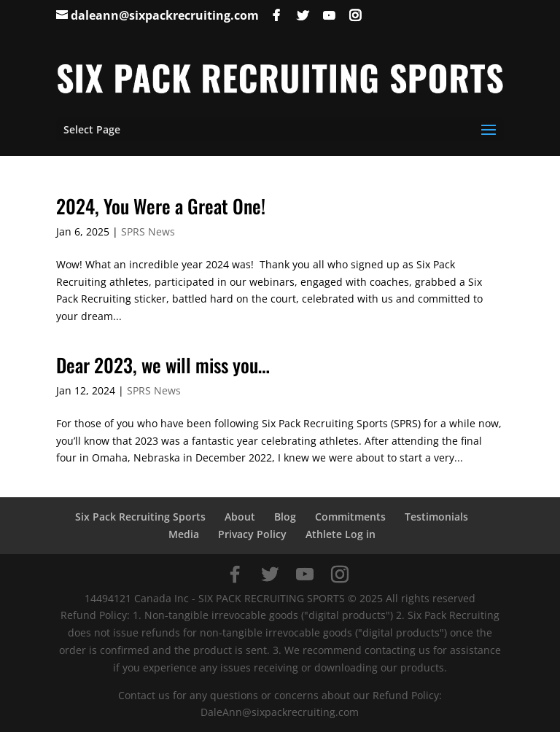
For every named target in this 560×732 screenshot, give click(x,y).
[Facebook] (276, 15)
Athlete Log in (341, 534)
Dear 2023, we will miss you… (163, 365)
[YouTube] (329, 15)
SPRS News (148, 231)
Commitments (350, 517)
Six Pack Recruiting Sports (140, 517)
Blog (285, 517)
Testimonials (436, 517)
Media (184, 534)
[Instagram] (355, 15)
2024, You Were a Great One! (161, 206)
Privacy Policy (252, 534)
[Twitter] (303, 15)
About (240, 517)
